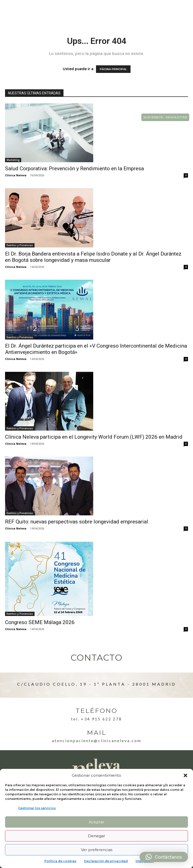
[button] (185, 775)
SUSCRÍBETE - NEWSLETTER (165, 117)
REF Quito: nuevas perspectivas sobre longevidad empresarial (77, 522)
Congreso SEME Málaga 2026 (40, 622)
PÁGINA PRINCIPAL (113, 69)
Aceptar (96, 822)
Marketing (13, 160)
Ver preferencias (97, 850)
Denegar (96, 836)
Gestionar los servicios (37, 808)
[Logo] (25, 10)
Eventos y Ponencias (20, 245)
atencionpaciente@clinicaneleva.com (97, 740)
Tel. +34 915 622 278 (96, 719)
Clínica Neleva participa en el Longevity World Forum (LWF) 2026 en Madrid (94, 437)
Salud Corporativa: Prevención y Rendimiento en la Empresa (74, 169)
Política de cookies (60, 861)
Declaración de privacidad (106, 861)
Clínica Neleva (16, 175)
